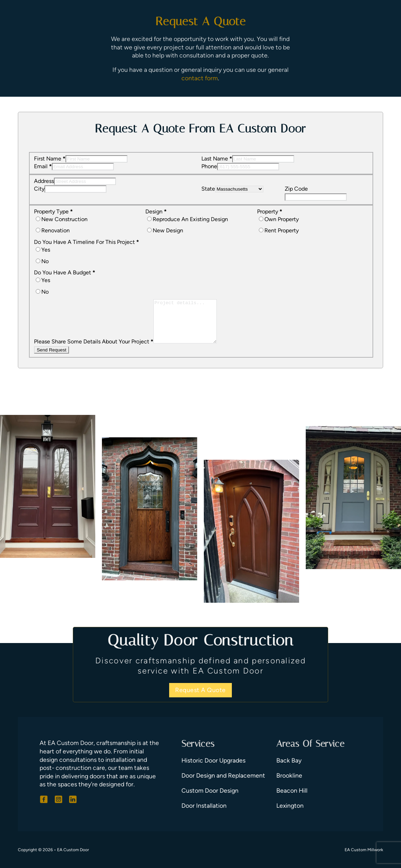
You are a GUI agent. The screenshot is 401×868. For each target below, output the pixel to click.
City (39, 189)
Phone (209, 166)
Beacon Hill (292, 790)
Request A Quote (200, 690)
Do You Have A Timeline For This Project (87, 242)
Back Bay (289, 760)
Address (44, 181)
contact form (200, 78)
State (208, 189)
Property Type (53, 211)
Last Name (217, 159)
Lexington (290, 805)
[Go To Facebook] (44, 799)
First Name (50, 159)
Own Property (282, 219)
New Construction (64, 219)
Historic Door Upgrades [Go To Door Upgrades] (213, 760)
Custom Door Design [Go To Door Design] (210, 790)
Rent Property (282, 230)
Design (156, 211)
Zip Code (296, 189)
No (45, 261)
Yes (46, 250)
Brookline (289, 775)
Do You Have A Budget (65, 272)
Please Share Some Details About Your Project (94, 350)
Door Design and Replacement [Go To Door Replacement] (223, 775)
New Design (168, 230)
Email (43, 166)
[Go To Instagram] (58, 799)
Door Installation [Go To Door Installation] (204, 805)
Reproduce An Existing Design (190, 219)
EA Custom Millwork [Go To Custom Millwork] (364, 850)
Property (270, 211)
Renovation (56, 230)
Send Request (51, 358)
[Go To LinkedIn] (73, 799)
